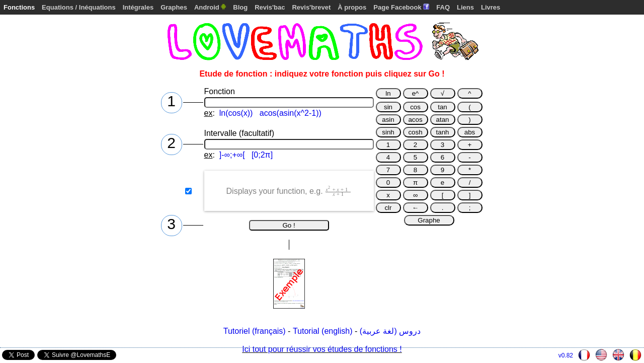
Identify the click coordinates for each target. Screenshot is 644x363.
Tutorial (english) (323, 331)
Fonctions (19, 7)
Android (210, 7)
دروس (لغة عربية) (390, 331)
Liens (465, 7)
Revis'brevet (311, 7)
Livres (491, 7)
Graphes (174, 7)
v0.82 (566, 355)
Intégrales (138, 7)
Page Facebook (401, 7)
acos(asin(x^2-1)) (291, 113)
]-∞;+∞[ (232, 155)
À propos (352, 7)
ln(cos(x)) (236, 113)
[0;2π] (262, 155)
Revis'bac (270, 7)
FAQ (443, 7)
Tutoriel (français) (255, 331)
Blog (240, 7)
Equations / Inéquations (79, 7)
